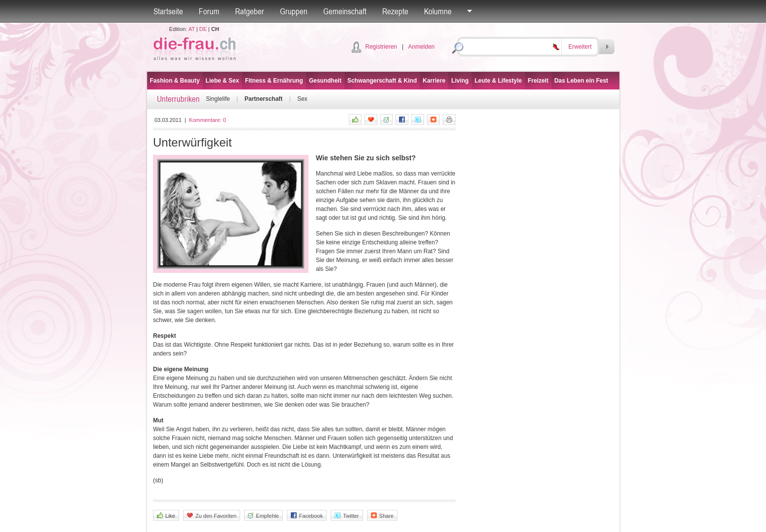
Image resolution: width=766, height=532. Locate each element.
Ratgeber (250, 11)
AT (192, 29)
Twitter (347, 516)
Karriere (434, 81)
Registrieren (381, 47)
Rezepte (395, 11)
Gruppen (294, 11)
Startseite (168, 11)
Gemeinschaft (345, 11)
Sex (302, 99)
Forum (209, 11)
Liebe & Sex (222, 81)
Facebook (307, 516)
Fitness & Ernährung (274, 81)
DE (203, 29)
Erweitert (580, 47)
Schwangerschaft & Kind (382, 81)
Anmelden (421, 47)
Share (382, 516)
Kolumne (438, 11)
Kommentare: (207, 120)
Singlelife (218, 99)
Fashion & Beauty (175, 81)
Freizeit (538, 81)
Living (460, 81)
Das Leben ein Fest (581, 81)
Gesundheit (325, 81)
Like (166, 516)
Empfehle (263, 516)
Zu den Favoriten (212, 516)
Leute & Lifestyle (498, 81)
